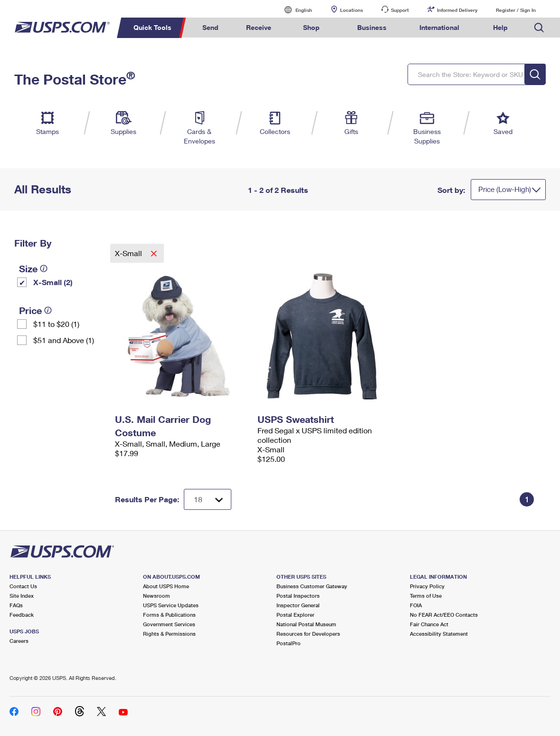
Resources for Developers (308, 634)
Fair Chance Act (429, 624)
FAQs (16, 605)
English (294, 10)
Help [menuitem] (500, 27)
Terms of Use (426, 596)
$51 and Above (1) (64, 340)
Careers (19, 641)
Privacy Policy (427, 586)
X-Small (129, 253)
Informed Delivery (457, 10)
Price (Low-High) (505, 189)
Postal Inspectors (298, 596)
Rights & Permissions (169, 634)
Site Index (22, 596)
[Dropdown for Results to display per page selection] (208, 499)
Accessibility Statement (439, 634)
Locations (351, 10)
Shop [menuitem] (311, 27)
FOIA (416, 605)
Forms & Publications (169, 615)
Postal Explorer (295, 615)
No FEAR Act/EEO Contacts (444, 615)
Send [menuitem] (210, 27)
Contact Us (23, 586)
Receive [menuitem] (259, 27)
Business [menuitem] (372, 27)
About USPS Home (166, 586)
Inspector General (298, 605)
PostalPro (289, 643)
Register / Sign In (516, 10)
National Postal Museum (306, 624)
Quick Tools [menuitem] (152, 27)
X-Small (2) (53, 282)
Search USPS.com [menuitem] (539, 28)
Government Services (169, 624)
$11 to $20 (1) (56, 324)
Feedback (22, 615)
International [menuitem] (439, 27)
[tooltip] (44, 268)
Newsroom (157, 596)
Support (400, 10)
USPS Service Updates (171, 605)
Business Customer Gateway (312, 586)
